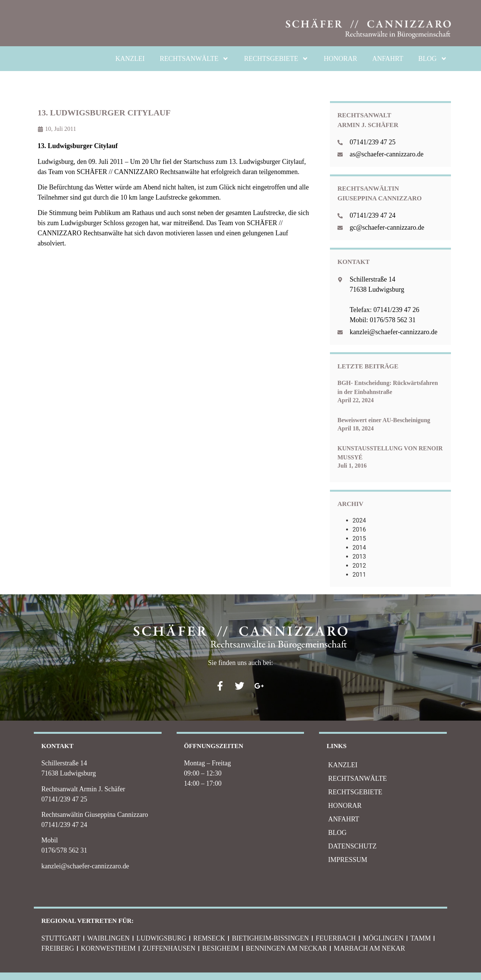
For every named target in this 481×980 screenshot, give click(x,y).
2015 (359, 538)
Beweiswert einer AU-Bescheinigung (384, 420)
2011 (359, 575)
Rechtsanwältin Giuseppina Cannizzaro (95, 815)
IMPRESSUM (348, 860)
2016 (359, 529)
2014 (359, 548)
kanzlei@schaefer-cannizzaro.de (85, 866)
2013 (359, 557)
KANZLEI (130, 59)
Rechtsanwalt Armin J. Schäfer (83, 789)
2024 (359, 520)
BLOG (433, 59)
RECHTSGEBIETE (276, 59)
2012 (359, 566)
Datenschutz (352, 846)
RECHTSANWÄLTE (194, 59)
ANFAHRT (388, 59)
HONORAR (340, 59)
